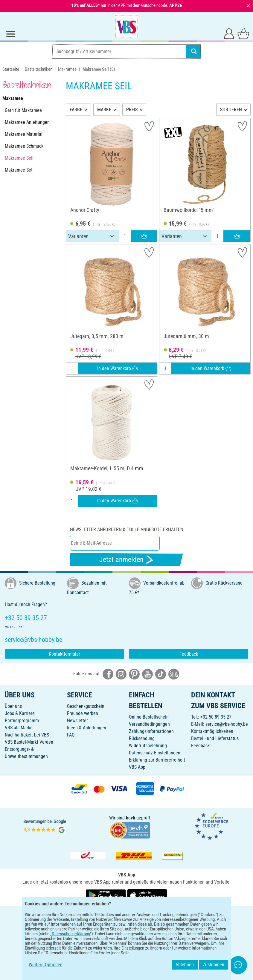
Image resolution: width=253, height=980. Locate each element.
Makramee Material (24, 134)
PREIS (132, 110)
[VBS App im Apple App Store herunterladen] (147, 895)
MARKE (104, 110)
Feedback (189, 654)
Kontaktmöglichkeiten (212, 731)
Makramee (67, 69)
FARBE (76, 110)
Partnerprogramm (22, 721)
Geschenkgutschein (86, 706)
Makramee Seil (19, 158)
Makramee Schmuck (24, 146)
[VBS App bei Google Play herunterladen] (106, 895)
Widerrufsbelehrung (148, 746)
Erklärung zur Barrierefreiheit (157, 760)
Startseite (11, 69)
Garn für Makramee (23, 110)
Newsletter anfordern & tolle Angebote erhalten (127, 530)
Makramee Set (19, 170)
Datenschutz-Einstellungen (155, 753)
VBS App (137, 767)
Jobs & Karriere (20, 713)
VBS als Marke (19, 728)
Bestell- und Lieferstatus (215, 738)
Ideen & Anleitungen (87, 728)
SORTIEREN (231, 110)
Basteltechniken (39, 69)
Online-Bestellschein (149, 717)
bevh (131, 818)
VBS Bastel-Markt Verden (29, 742)
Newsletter (77, 721)
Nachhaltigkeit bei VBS (27, 735)
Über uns (13, 706)
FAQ (71, 735)
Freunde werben (83, 713)
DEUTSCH (126, 914)
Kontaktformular (64, 654)
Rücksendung (142, 738)
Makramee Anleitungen (27, 122)
